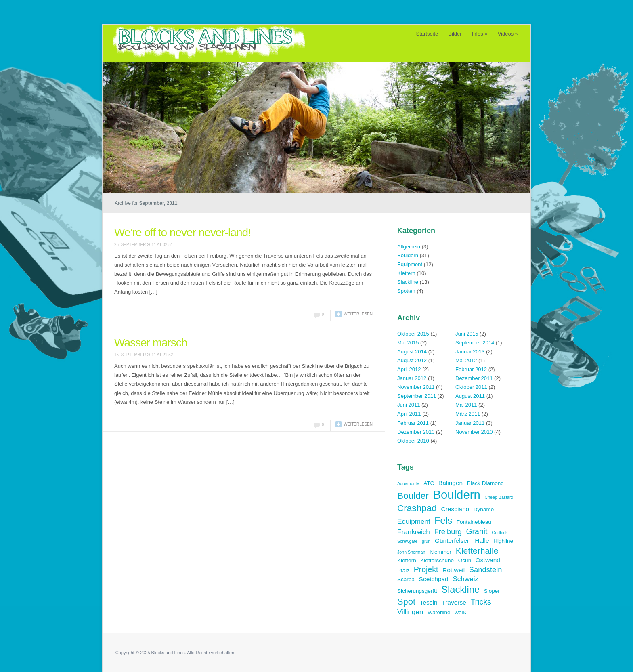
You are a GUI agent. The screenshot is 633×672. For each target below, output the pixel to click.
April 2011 (409, 414)
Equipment (410, 264)
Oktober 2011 (471, 387)
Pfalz (403, 570)
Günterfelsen (453, 541)
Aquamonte (408, 483)
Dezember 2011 (474, 378)
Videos (508, 34)
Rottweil (454, 570)
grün (426, 541)
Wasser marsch (151, 343)
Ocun (465, 560)
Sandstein (486, 570)
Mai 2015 (408, 343)
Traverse (454, 602)
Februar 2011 (413, 423)
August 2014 (412, 352)
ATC (429, 483)
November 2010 (474, 432)
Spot (406, 602)
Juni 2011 (409, 405)
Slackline (408, 282)
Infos (480, 34)
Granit (477, 531)
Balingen (451, 483)
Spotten (406, 291)
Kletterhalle (477, 551)
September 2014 (475, 343)
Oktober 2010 (413, 441)
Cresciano (455, 509)
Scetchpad (434, 579)
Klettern (406, 273)
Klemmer (440, 552)
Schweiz (465, 579)
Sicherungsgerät (417, 591)
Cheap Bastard (499, 497)
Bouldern (408, 255)
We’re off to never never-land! (182, 232)
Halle (482, 541)
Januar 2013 (470, 352)
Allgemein (409, 247)
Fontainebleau (474, 522)
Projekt (426, 569)
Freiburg (448, 532)
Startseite (427, 34)
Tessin (429, 602)
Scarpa (406, 579)
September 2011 (417, 396)
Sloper (492, 591)
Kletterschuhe (437, 560)
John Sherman (411, 552)
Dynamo (484, 509)
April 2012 (409, 369)
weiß (460, 612)
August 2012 (412, 360)
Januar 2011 (470, 423)
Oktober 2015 (413, 334)
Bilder (455, 34)
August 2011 (470, 396)
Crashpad (417, 508)
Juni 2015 (467, 334)
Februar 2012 (471, 369)
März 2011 (468, 414)
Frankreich (414, 532)
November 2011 (416, 387)
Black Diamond (485, 483)
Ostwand (488, 560)
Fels (443, 521)
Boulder (413, 496)
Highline (503, 541)
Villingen (410, 612)
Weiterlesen (358, 314)
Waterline (439, 612)
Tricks (481, 602)
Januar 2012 (412, 378)
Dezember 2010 (416, 432)
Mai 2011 (466, 405)
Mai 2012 (466, 360)
